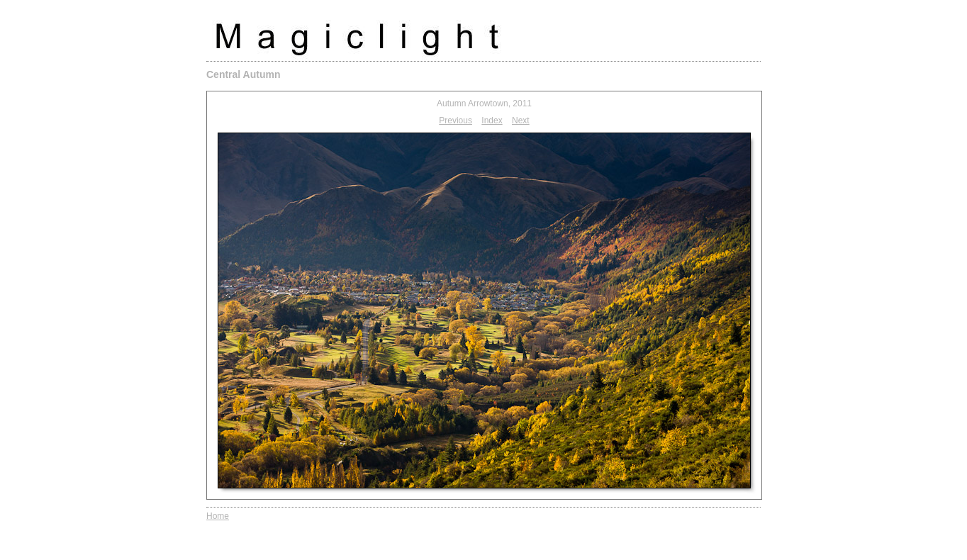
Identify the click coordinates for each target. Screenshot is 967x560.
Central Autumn (243, 74)
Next (521, 121)
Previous (455, 121)
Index (492, 121)
